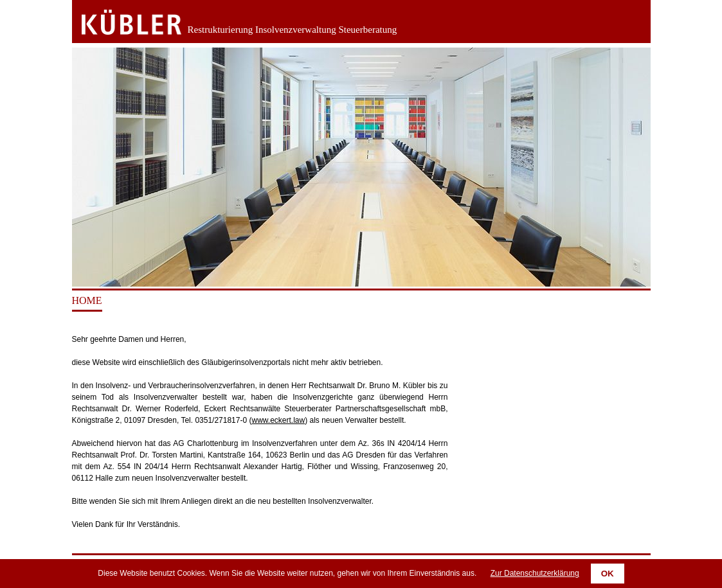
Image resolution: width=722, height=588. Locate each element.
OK (608, 574)
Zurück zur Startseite (122, 22)
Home (87, 300)
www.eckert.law (278, 420)
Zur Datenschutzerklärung (535, 573)
